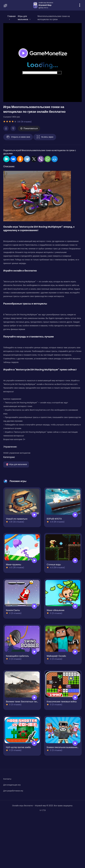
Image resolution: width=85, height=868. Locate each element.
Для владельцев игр (12, 785)
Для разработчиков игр (13, 791)
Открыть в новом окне (18, 137)
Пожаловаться (29, 128)
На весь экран (45, 137)
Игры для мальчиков (16, 464)
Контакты (7, 779)
